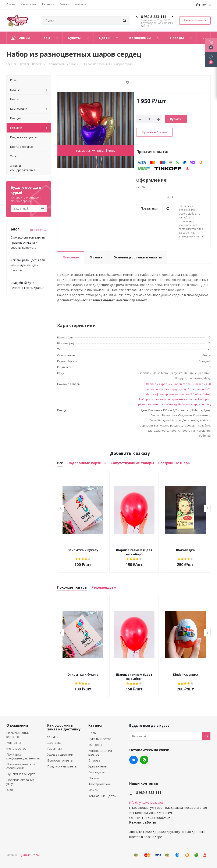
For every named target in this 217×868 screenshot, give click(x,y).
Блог (10, 789)
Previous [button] (61, 508)
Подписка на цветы (62, 766)
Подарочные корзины (87, 463)
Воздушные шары (174, 463)
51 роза (94, 760)
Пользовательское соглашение (21, 766)
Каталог (96, 725)
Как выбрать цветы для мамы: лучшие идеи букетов (28, 265)
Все (60, 463)
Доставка (54, 742)
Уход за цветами (60, 754)
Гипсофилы (97, 772)
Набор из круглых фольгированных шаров (168, 399)
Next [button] (207, 508)
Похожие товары (72, 587)
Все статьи (38, 230)
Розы (92, 733)
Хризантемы (98, 766)
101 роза (95, 745)
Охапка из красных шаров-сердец (169, 384)
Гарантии (54, 748)
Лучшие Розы (29, 855)
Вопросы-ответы (60, 760)
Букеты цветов (100, 739)
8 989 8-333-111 (154, 17)
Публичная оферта (21, 774)
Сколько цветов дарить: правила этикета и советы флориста (28, 242)
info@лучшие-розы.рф (146, 802)
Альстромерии (99, 784)
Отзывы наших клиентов (18, 735)
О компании (17, 725)
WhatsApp (144, 760)
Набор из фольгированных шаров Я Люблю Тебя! (177, 394)
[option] (83, 522)
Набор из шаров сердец (194, 404)
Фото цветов (16, 748)
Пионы (94, 778)
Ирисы (93, 790)
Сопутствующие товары (132, 463)
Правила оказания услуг (20, 782)
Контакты (14, 742)
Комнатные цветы (102, 796)
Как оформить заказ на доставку (64, 727)
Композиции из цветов (100, 752)
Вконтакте (134, 760)
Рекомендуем (104, 587)
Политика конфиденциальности (23, 756)
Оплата (53, 737)
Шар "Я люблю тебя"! (196, 389)
